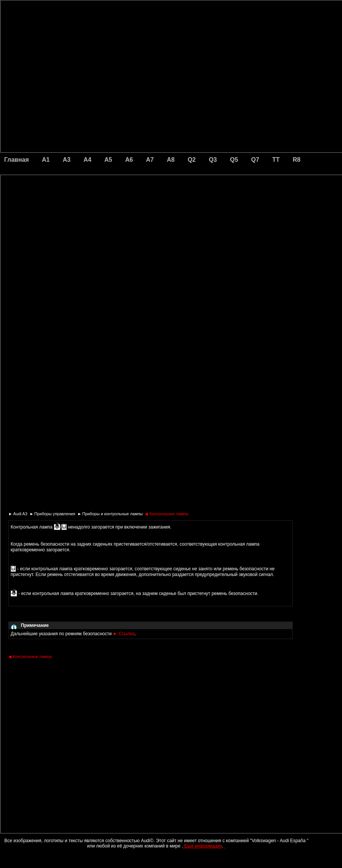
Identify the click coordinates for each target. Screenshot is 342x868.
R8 (297, 160)
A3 (66, 160)
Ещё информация (202, 846)
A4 (87, 160)
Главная (16, 160)
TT (276, 160)
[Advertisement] (118, 207)
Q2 (192, 160)
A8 (171, 160)
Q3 (213, 160)
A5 (108, 160)
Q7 (255, 160)
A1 (46, 160)
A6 (129, 160)
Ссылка (124, 634)
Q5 (234, 160)
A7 (150, 160)
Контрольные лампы (167, 514)
